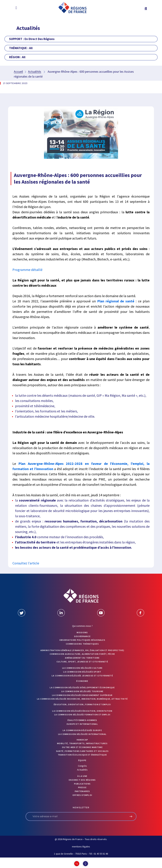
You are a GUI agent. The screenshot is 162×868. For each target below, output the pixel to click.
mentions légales (81, 847)
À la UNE (82, 776)
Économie (82, 681)
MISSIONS (82, 632)
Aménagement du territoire (82, 658)
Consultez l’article (26, 563)
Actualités (35, 72)
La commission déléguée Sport (82, 672)
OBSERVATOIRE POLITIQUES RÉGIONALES (82, 640)
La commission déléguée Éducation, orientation (82, 711)
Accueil (18, 72)
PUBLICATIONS (82, 784)
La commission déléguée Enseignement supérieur (82, 695)
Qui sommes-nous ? (82, 626)
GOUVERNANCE (82, 636)
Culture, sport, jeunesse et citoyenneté (82, 662)
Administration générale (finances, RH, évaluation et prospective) (82, 650)
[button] (16, 8)
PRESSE (82, 787)
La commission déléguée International (82, 734)
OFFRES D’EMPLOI (82, 795)
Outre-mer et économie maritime (82, 747)
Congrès (82, 766)
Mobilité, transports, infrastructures (82, 743)
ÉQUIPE (82, 760)
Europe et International (82, 724)
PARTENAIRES (82, 791)
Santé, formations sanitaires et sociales (82, 751)
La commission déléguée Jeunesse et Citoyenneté (82, 676)
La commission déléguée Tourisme (82, 691)
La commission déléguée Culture (82, 668)
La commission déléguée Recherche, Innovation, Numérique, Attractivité (82, 699)
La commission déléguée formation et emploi (82, 715)
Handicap (82, 740)
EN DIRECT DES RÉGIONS (82, 780)
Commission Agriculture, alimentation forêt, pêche (82, 654)
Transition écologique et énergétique (82, 755)
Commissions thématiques (82, 644)
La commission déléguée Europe (82, 730)
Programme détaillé (28, 270)
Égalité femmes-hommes (82, 720)
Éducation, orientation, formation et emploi (82, 704)
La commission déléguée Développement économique (82, 687)
